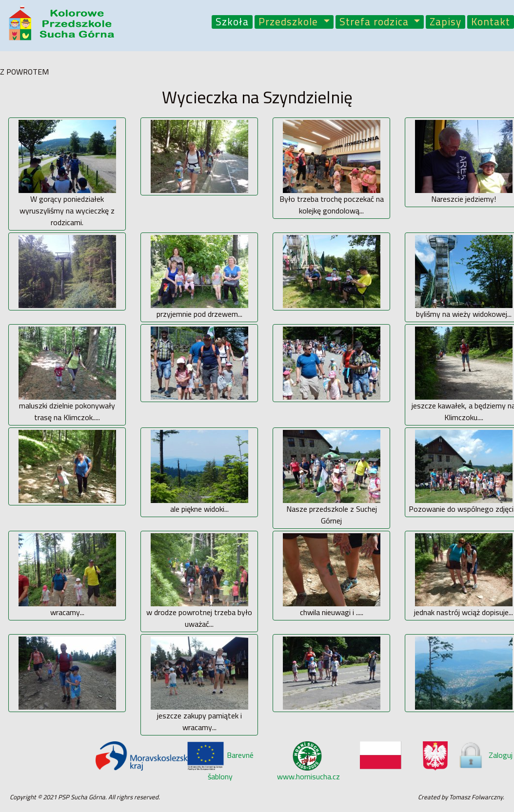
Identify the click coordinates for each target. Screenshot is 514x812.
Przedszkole (290, 22)
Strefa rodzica (376, 22)
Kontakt (491, 22)
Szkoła (232, 22)
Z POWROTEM (24, 72)
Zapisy (445, 22)
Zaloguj (485, 755)
